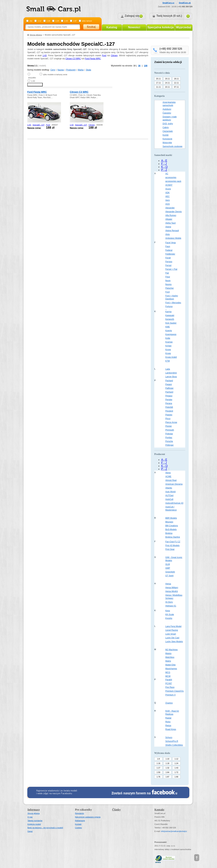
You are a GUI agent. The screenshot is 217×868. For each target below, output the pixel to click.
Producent (71, 70)
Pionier (169, 426)
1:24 (57, 21)
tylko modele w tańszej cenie (55, 75)
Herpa (168, 584)
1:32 (167, 768)
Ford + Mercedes (173, 303)
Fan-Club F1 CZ (173, 542)
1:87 (75, 21)
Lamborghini (171, 373)
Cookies (78, 828)
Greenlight (170, 572)
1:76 (158, 777)
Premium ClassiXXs (174, 691)
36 (139, 66)
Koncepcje (167, 139)
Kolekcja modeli (34, 824)
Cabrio (166, 127)
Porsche (169, 441)
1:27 (158, 768)
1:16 (158, 763)
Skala (88, 70)
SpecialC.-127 (39, 125)
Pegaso (169, 396)
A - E (164, 161)
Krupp (168, 353)
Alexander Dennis (174, 212)
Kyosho (169, 618)
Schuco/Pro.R (172, 741)
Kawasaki (170, 315)
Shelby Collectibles (174, 745)
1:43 (66, 21)
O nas (30, 817)
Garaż (30, 831)
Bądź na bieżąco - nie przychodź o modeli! (45, 828)
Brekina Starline (173, 537)
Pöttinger (169, 445)
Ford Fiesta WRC (93, 59)
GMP (168, 568)
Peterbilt (169, 407)
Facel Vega (171, 243)
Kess (168, 611)
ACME (168, 477)
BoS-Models (171, 529)
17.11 (158, 83)
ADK (168, 193)
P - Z (164, 170)
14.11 (167, 83)
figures (168, 284)
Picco (168, 419)
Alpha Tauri (171, 223)
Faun (168, 246)
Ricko (168, 722)
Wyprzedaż (184, 27)
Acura (168, 189)
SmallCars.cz (168, 3)
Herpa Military (172, 588)
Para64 (169, 680)
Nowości (134, 27)
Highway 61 (171, 606)
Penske (169, 400)
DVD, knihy (168, 124)
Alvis (168, 234)
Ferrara (169, 262)
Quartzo (169, 703)
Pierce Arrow (171, 422)
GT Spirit (169, 576)
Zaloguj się (132, 16)
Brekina (169, 533)
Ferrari (168, 265)
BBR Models (171, 518)
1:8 (158, 759)
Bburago (169, 522)
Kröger (168, 346)
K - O (164, 167)
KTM (168, 361)
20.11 (158, 79)
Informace (34, 810)
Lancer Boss (171, 377)
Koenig (169, 331)
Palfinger (169, 388)
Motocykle (167, 143)
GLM (168, 564)
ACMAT (169, 185)
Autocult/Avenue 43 (174, 503)
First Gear (170, 549)
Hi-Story (169, 602)
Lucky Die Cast (172, 638)
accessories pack (173, 181)
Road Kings (171, 729)
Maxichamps (171, 669)
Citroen (114, 56)
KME (168, 327)
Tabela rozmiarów (35, 821)
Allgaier (169, 219)
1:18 (48, 21)
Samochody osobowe (173, 146)
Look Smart (171, 634)
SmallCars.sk (185, 3)
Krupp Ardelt (171, 357)
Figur (168, 277)
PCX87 (169, 683)
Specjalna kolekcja (161, 27)
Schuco (169, 737)
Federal (169, 250)
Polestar (169, 434)
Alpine (168, 227)
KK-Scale (170, 614)
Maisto (168, 653)
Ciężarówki (168, 131)
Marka (81, 70)
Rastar (168, 718)
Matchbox (170, 657)
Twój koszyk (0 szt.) (169, 16)
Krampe (169, 342)
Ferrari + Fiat (171, 269)
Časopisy (167, 113)
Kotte (168, 338)
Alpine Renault (172, 231)
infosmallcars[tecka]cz (174, 831)
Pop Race (170, 687)
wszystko (32, 78)
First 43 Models (172, 545)
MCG (168, 672)
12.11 (176, 83)
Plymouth (170, 430)
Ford (104, 56)
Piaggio (169, 415)
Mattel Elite (170, 665)
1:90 (176, 777)
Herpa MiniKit (172, 591)
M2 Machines (171, 650)
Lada (168, 369)
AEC (168, 196)
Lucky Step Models (174, 642)
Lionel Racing (172, 630)
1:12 (39, 21)
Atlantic (169, 488)
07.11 (176, 87)
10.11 (167, 87)
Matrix (168, 661)
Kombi (166, 135)
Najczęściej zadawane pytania (88, 817)
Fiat (167, 273)
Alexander (170, 208)
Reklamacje (80, 821)
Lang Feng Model (173, 626)
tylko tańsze (87, 21)
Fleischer (170, 288)
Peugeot (169, 411)
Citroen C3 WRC (73, 59)
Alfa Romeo (171, 215)
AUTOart (169, 495)
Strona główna (36, 35)
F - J (164, 164)
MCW (168, 676)
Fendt (168, 258)
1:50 (158, 772)
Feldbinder (170, 254)
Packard (169, 381)
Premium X (170, 695)
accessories (171, 177)
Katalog (112, 27)
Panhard (169, 392)
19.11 (167, 79)
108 (146, 66)
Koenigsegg (171, 334)
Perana (169, 403)
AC (167, 174)
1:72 (176, 772)
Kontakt (78, 824)
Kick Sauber (171, 323)
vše (31, 21)
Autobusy (167, 109)
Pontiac (169, 438)
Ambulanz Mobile (173, 238)
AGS (168, 204)
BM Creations (172, 526)
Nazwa (61, 70)
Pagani (169, 384)
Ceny (53, 70)
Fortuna (169, 306)
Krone (168, 350)
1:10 (167, 759)
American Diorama (174, 484)
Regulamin (80, 813)
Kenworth (170, 319)
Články (116, 810)
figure (168, 281)
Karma (168, 312)
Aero (168, 200)
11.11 (158, 87)
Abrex (168, 473)
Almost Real (171, 480)
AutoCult (169, 499)
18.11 (176, 79)
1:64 (167, 772)
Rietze (168, 726)
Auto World (170, 492)
